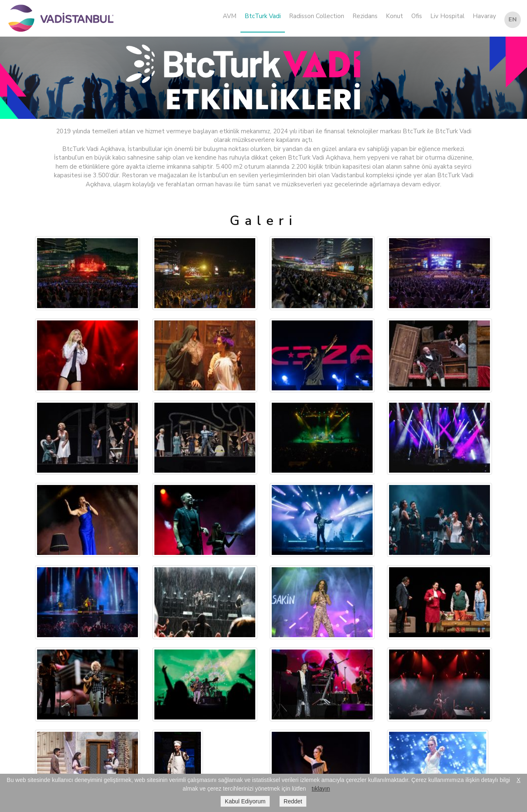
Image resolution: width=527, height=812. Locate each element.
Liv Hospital (447, 16)
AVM (230, 16)
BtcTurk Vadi (263, 16)
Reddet (293, 801)
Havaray (484, 16)
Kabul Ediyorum (245, 801)
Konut (394, 16)
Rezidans (365, 16)
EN (513, 20)
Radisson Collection (317, 16)
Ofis (417, 16)
